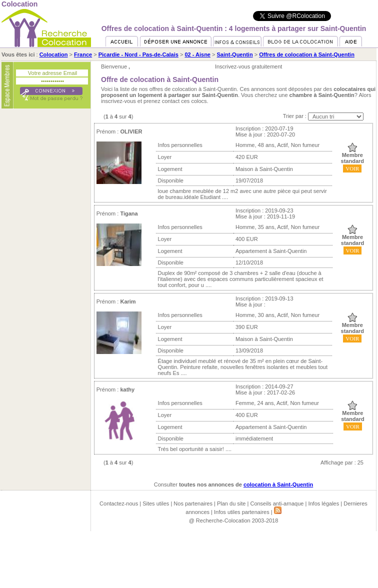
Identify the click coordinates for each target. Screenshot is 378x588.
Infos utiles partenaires (242, 512)
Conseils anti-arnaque (277, 503)
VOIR (352, 168)
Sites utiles (156, 503)
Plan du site (231, 503)
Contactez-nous (119, 503)
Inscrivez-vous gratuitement (249, 66)
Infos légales (323, 503)
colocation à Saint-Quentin (278, 484)
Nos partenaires (193, 503)
